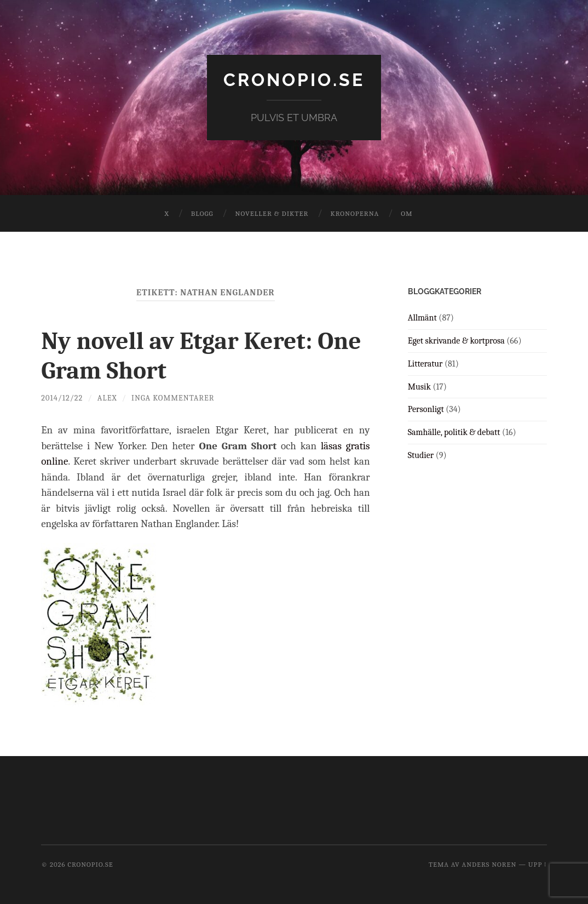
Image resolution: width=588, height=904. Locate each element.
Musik (419, 387)
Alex (107, 398)
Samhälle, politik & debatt (454, 432)
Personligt (426, 409)
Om (407, 213)
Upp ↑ (538, 864)
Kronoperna (354, 213)
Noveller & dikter (272, 213)
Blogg (202, 213)
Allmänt (422, 318)
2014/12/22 (62, 398)
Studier (421, 455)
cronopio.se (294, 80)
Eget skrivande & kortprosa (456, 341)
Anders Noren (489, 864)
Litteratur (425, 364)
